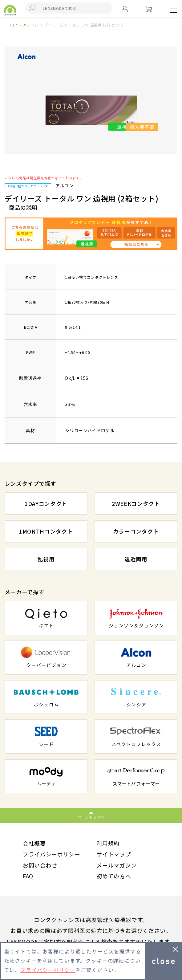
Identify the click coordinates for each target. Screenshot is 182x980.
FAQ (28, 876)
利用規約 (108, 843)
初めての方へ (114, 876)
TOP (13, 25)
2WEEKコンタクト (136, 503)
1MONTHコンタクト (46, 531)
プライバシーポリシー (52, 854)
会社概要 (34, 843)
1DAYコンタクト (46, 503)
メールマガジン (117, 865)
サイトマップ (114, 854)
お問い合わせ (40, 865)
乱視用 (46, 559)
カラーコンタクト (136, 531)
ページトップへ (91, 817)
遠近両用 (136, 559)
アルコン (31, 25)
